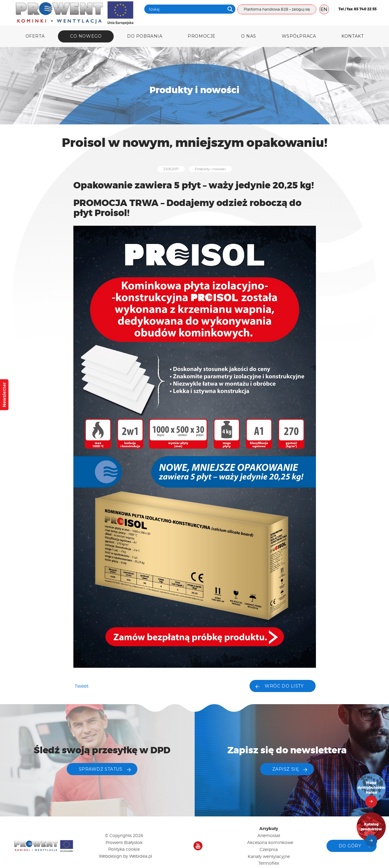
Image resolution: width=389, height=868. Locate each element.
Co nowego (86, 36)
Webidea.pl (141, 856)
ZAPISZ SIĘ (286, 769)
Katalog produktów (371, 827)
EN (324, 9)
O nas (249, 36)
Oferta (35, 36)
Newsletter (4, 395)
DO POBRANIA (145, 36)
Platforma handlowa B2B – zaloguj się (277, 9)
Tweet (82, 686)
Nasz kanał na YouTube (198, 846)
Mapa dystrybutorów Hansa (371, 788)
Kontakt (352, 36)
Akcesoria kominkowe (270, 842)
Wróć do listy (284, 686)
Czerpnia (269, 849)
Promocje (201, 36)
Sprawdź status (101, 769)
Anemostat (269, 835)
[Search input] (186, 9)
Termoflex (269, 863)
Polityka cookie (124, 849)
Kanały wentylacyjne (269, 856)
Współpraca (299, 36)
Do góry (350, 846)
